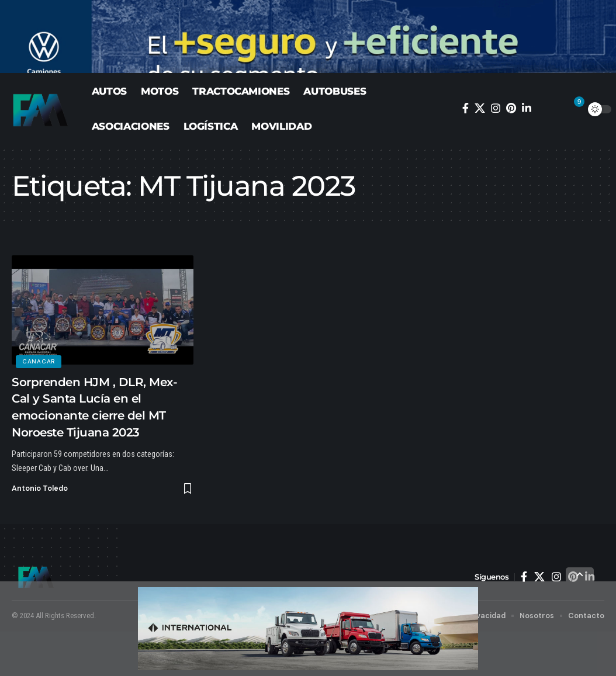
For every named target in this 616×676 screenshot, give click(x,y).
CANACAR (39, 405)
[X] (480, 153)
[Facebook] (466, 153)
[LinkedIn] (527, 153)
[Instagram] (496, 153)
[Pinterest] (511, 153)
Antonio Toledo (40, 533)
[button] (549, 154)
